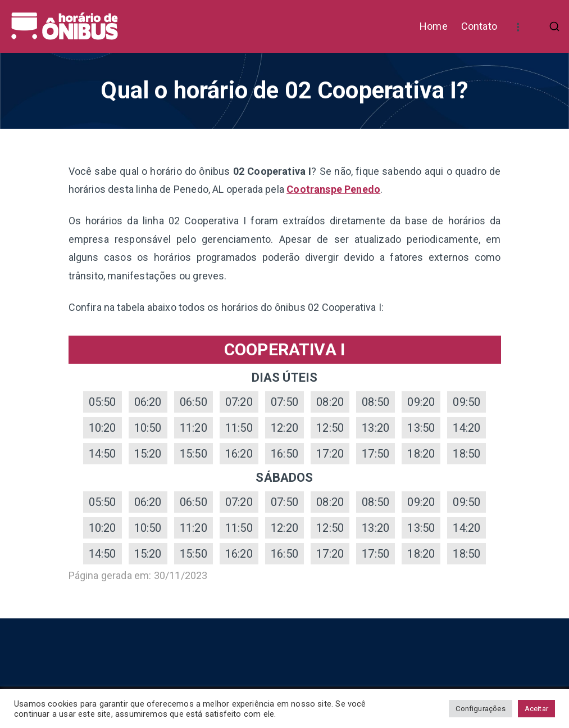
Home (434, 26)
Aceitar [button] (536, 709)
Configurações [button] (480, 709)
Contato (479, 26)
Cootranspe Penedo (333, 189)
